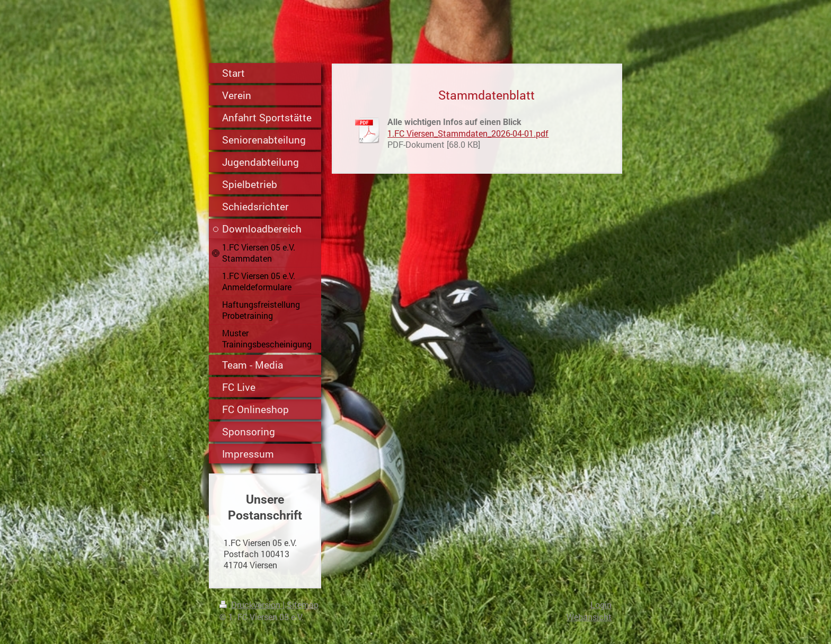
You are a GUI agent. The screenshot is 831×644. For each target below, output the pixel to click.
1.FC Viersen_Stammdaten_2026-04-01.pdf (468, 133)
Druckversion (251, 605)
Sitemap (303, 605)
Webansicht (589, 617)
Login (601, 605)
